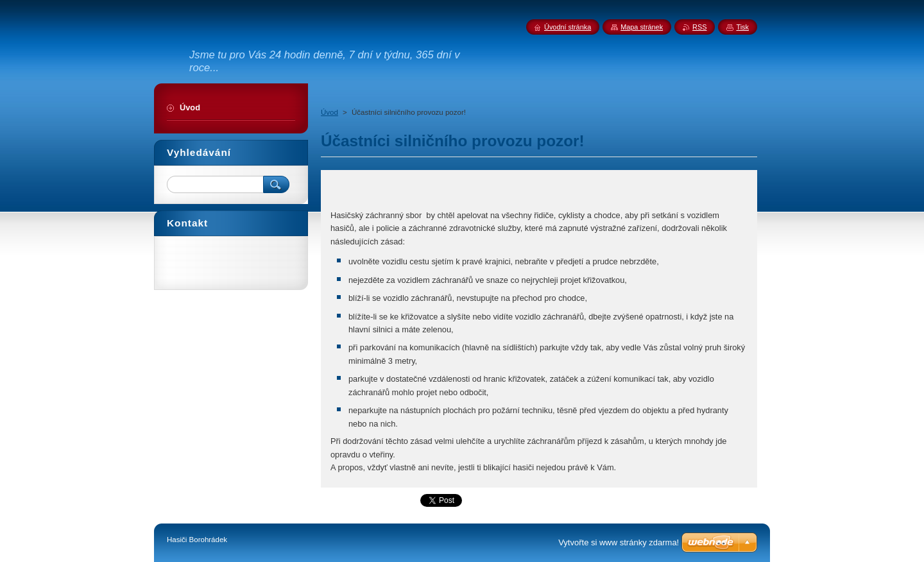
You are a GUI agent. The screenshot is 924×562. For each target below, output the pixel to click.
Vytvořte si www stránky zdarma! (619, 542)
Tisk (742, 27)
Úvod (329, 112)
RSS (699, 27)
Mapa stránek (642, 27)
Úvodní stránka (568, 27)
